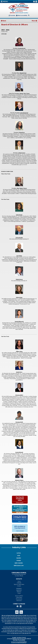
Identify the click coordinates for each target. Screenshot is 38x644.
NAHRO (19, 558)
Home (19, 581)
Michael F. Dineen (19, 480)
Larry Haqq (19, 256)
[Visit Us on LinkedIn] (36, 2)
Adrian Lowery (22, 153)
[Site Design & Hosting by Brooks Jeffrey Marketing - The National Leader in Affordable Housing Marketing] (19, 642)
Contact (19, 586)
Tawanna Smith (19, 422)
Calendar (19, 583)
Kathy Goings (19, 297)
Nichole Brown (19, 279)
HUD (19, 556)
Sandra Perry (19, 372)
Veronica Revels (22, 48)
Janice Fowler (19, 215)
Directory (19, 592)
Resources (19, 601)
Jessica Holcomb (19, 452)
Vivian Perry (22, 132)
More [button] (34, 21)
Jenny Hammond (24, 113)
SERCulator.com (19, 565)
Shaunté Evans (23, 73)
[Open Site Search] (29, 15)
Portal (19, 593)
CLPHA (19, 553)
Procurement (19, 599)
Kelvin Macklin (19, 238)
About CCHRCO (19, 596)
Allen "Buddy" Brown (22, 188)
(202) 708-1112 (29, 622)
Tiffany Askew (19, 351)
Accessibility (22, 640)
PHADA (19, 561)
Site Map (15, 640)
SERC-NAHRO (19, 563)
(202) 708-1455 (8, 623)
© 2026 (14, 637)
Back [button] (4, 21)
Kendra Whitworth (19, 322)
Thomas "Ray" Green (24, 94)
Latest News (19, 597)
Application (19, 590)
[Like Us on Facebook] (34, 2)
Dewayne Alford (19, 395)
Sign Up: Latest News (19, 584)
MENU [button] (4, 1)
